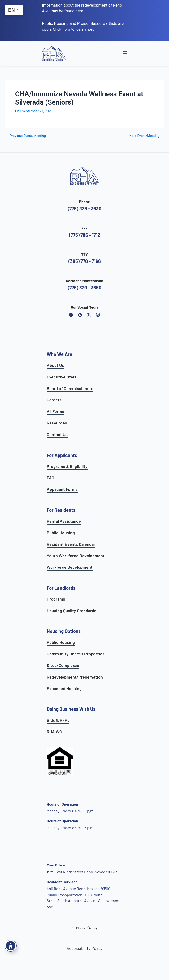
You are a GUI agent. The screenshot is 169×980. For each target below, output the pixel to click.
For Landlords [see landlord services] (61, 588)
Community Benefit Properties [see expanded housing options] (76, 654)
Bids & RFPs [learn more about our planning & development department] (58, 720)
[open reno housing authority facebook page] (71, 315)
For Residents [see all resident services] (61, 510)
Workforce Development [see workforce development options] (70, 567)
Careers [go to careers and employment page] (54, 400)
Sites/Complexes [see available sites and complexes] (63, 665)
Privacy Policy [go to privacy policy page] (85, 927)
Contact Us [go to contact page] (57, 434)
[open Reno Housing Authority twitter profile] (89, 315)
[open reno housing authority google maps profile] (80, 315)
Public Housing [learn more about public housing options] (61, 642)
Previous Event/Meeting (25, 136)
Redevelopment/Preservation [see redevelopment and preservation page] (75, 677)
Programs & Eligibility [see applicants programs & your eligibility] (67, 466)
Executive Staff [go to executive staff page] (61, 377)
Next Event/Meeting (147, 136)
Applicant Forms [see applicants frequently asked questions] (62, 489)
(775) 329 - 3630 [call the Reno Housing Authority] (84, 208)
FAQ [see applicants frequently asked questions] (51, 478)
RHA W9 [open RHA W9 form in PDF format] (54, 732)
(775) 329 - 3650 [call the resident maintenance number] (84, 288)
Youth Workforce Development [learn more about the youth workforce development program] (76, 556)
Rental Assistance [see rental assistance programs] (64, 521)
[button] (116, 54)
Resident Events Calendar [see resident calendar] (71, 544)
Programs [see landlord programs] (56, 599)
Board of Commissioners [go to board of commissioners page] (70, 388)
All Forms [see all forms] (55, 411)
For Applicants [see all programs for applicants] (62, 455)
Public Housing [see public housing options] (61, 533)
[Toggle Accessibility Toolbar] (11, 946)
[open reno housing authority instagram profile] (98, 315)
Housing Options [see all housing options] (64, 631)
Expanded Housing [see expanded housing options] (64, 688)
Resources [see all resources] (57, 423)
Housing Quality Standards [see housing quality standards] (72, 611)
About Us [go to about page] (55, 365)
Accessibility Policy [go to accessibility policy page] (84, 948)
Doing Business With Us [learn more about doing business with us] (71, 709)
